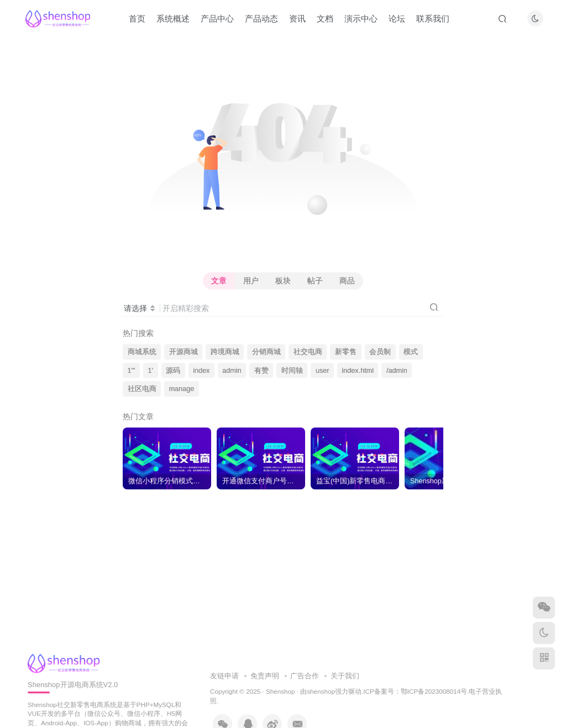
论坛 (397, 19)
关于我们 (345, 676)
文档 (325, 19)
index (201, 371)
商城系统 (142, 352)
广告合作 (305, 676)
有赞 (261, 371)
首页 (137, 19)
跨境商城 (225, 352)
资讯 (297, 19)
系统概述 (173, 19)
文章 (219, 281)
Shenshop (281, 691)
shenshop (321, 691)
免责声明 (265, 676)
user (323, 371)
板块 (283, 281)
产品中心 (217, 19)
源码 (173, 371)
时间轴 (292, 371)
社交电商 (308, 352)
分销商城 (266, 352)
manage (182, 389)
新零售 (346, 352)
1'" (132, 371)
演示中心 (361, 19)
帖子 (315, 281)
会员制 (380, 352)
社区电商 (142, 389)
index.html (358, 371)
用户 (251, 281)
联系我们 (433, 19)
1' (151, 371)
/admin (397, 371)
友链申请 (224, 676)
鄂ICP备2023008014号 (434, 691)
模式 (411, 352)
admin (232, 371)
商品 (347, 281)
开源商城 (184, 352)
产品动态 (261, 19)
